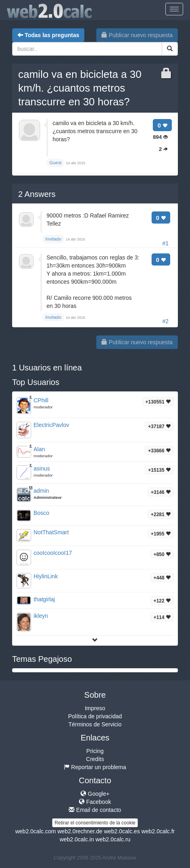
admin (41, 491)
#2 (165, 321)
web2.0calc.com (36, 831)
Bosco (41, 513)
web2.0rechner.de (80, 831)
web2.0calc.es (122, 831)
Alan (39, 449)
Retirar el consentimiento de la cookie (95, 823)
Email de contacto (95, 810)
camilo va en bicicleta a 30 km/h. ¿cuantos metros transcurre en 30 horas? (80, 88)
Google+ (95, 794)
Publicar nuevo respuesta (137, 35)
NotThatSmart (51, 532)
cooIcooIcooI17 (53, 553)
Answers (37, 194)
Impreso (95, 708)
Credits (95, 759)
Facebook (95, 802)
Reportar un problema (95, 767)
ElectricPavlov (51, 425)
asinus (42, 469)
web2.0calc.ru (113, 839)
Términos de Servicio (95, 724)
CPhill (41, 400)
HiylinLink (46, 576)
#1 (165, 243)
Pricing (95, 751)
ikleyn (41, 616)
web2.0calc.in (77, 839)
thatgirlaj (44, 599)
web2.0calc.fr (158, 831)
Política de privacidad (95, 716)
